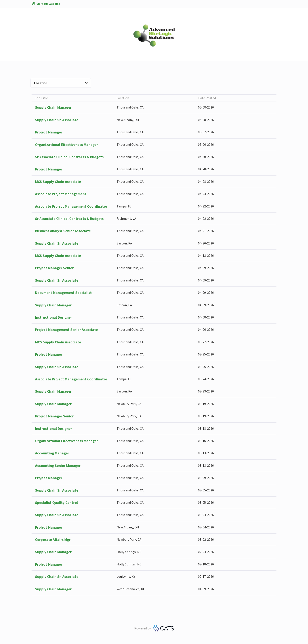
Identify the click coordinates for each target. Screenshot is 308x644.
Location (61, 83)
